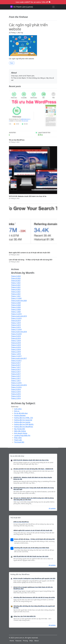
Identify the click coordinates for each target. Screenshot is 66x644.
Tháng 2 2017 (16, 378)
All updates (52, 508)
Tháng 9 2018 (16, 336)
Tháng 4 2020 (16, 305)
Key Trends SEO (20, 429)
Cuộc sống (18, 409)
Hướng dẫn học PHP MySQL (24, 424)
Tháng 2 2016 (16, 398)
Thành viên (18, 440)
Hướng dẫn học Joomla (22, 422)
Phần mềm (18, 438)
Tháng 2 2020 (16, 309)
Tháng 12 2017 (16, 356)
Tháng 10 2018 (16, 334)
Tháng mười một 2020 (19, 301)
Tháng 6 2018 (16, 343)
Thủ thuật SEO (19, 442)
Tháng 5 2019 (16, 325)
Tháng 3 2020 (16, 307)
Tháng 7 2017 (16, 367)
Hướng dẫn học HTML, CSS (24, 418)
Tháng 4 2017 (16, 374)
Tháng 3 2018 (16, 349)
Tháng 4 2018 (16, 347)
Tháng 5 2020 (16, 303)
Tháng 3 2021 (16, 292)
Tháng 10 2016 (16, 387)
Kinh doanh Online (21, 433)
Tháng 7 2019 (16, 323)
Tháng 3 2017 (16, 376)
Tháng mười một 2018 (19, 332)
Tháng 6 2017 (16, 369)
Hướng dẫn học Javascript (23, 420)
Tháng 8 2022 (16, 278)
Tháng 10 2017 (16, 361)
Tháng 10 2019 (16, 318)
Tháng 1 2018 (16, 354)
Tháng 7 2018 (16, 341)
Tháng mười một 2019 (19, 316)
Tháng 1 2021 (16, 296)
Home (12, 641)
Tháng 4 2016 (16, 394)
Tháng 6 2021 (16, 285)
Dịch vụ (17, 411)
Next (12, 63)
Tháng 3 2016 (16, 396)
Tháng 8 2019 (16, 321)
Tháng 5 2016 (16, 392)
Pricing (25, 641)
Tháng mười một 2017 (19, 358)
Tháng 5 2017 (16, 372)
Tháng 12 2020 (16, 298)
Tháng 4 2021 (16, 289)
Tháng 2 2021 (16, 294)
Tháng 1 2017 (16, 381)
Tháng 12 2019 (16, 314)
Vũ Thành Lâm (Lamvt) (22, 7)
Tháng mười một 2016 (19, 385)
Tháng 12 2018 (16, 329)
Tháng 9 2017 (16, 363)
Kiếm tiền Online (20, 431)
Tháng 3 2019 (16, 327)
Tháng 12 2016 (16, 383)
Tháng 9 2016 (16, 389)
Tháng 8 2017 (16, 365)
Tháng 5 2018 (16, 345)
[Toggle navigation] (53, 7)
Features (18, 641)
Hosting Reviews (20, 415)
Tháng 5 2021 (16, 287)
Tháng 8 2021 (16, 281)
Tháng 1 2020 (16, 312)
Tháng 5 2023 (16, 276)
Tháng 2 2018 (16, 352)
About (36, 641)
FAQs (31, 641)
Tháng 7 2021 (16, 283)
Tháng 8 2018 (16, 338)
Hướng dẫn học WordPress (24, 427)
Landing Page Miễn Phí (22, 435)
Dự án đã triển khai (21, 413)
